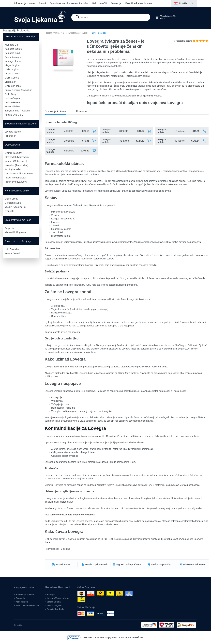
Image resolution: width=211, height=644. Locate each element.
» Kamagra (50, 595)
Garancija (116, 3)
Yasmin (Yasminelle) (15, 207)
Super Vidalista (13, 107)
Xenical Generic (13, 253)
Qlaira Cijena (11, 199)
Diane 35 (9, 211)
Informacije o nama (25, 3)
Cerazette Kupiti (13, 203)
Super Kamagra (13, 57)
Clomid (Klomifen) (14, 153)
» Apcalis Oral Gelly (55, 609)
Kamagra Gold (12, 53)
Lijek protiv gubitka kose (18, 220)
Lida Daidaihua (12, 249)
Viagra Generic (12, 74)
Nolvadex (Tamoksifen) (16, 165)
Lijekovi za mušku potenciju (20, 36)
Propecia (9, 228)
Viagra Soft (10, 82)
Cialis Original (12, 69)
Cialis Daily (10, 94)
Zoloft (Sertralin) (13, 169)
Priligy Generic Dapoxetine (18, 90)
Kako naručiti (100, 3)
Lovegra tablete (13, 132)
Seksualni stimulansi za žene (21, 124)
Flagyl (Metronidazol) (16, 178)
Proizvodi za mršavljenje (18, 241)
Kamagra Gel (12, 45)
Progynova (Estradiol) (16, 182)
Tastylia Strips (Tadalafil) (17, 111)
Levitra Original (13, 98)
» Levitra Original (53, 605)
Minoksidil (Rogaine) (15, 232)
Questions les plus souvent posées (69, 3)
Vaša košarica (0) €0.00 (165, 17)
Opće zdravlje (12, 145)
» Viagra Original (53, 602)
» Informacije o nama (24, 595)
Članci (42, 3)
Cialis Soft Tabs (13, 86)
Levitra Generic (13, 102)
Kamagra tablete (13, 49)
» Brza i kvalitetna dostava (26, 605)
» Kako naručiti (21, 602)
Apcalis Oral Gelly (14, 115)
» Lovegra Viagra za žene (57, 598)
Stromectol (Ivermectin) (17, 157)
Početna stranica (52, 33)
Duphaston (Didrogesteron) (19, 174)
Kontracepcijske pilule (17, 191)
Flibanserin (10, 136)
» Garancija (19, 598)
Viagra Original (12, 65)
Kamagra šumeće (14, 61)
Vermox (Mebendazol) (16, 161)
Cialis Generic (12, 78)
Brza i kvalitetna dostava (139, 3)
